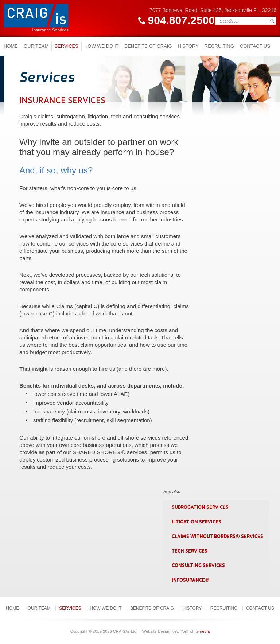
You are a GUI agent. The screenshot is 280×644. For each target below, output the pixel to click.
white (200, 631)
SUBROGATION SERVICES (200, 507)
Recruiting (219, 46)
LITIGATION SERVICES (197, 522)
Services (66, 46)
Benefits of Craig (148, 46)
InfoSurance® (190, 580)
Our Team (36, 46)
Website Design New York (165, 631)
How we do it (102, 46)
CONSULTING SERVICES (198, 566)
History (188, 46)
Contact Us (255, 46)
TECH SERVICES (190, 551)
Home (11, 46)
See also (172, 492)
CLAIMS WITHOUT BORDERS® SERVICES (217, 536)
